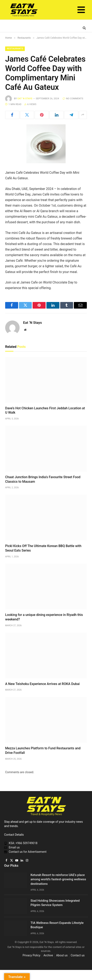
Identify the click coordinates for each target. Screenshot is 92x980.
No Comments (73, 99)
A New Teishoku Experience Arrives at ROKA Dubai (42, 684)
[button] (81, 11)
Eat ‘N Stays (25, 99)
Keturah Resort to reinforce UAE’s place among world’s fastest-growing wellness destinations (58, 879)
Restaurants (15, 49)
